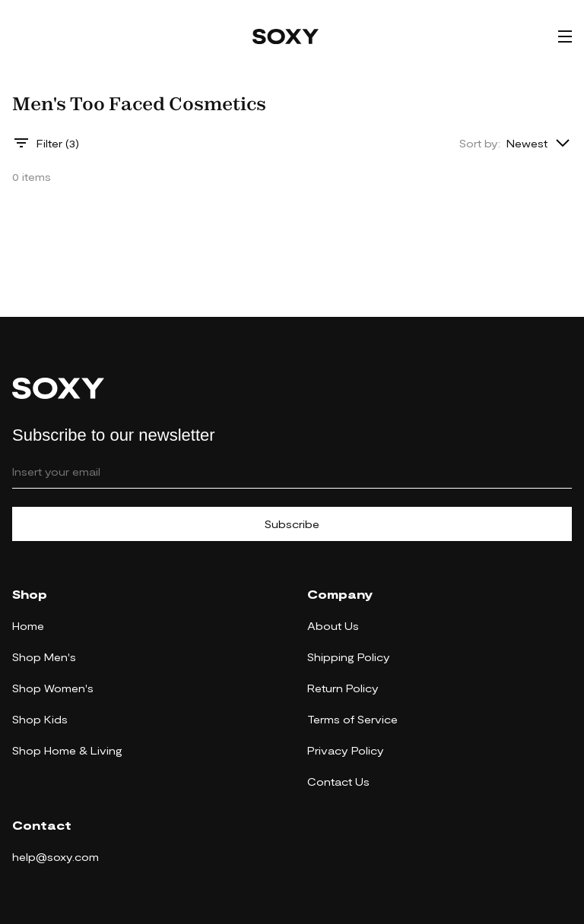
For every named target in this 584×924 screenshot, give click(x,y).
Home (28, 626)
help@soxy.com (56, 857)
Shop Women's (53, 688)
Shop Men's (44, 657)
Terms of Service (352, 719)
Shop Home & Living (67, 750)
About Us (333, 626)
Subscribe (292, 524)
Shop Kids (40, 719)
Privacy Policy (346, 750)
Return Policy (343, 688)
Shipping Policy (349, 657)
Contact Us (338, 782)
